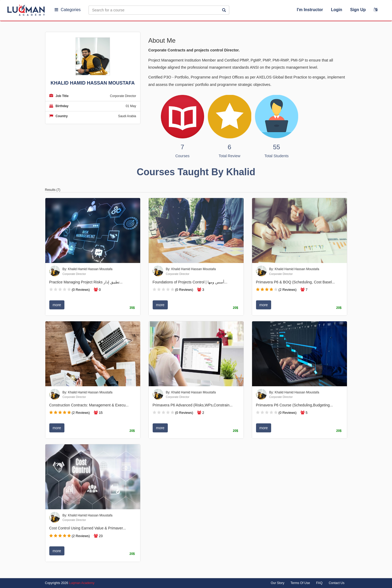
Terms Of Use (300, 583)
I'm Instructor (310, 10)
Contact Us (336, 583)
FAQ (319, 583)
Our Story (277, 583)
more (57, 305)
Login (337, 10)
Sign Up (358, 10)
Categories (68, 10)
